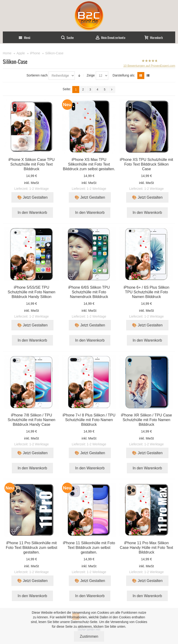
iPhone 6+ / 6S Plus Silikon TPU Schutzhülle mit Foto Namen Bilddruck (147, 292)
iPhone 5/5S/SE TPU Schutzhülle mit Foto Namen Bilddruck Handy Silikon (31, 292)
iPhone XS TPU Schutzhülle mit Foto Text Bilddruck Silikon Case (147, 164)
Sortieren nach (37, 75)
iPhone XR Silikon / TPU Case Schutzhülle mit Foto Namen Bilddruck (147, 420)
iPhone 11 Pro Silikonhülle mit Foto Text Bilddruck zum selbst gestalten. (31, 547)
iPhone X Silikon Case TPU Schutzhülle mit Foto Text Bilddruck (31, 164)
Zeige (91, 75)
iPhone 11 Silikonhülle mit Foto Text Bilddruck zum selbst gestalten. (89, 547)
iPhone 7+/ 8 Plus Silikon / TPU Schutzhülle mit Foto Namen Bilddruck (89, 420)
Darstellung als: (124, 75)
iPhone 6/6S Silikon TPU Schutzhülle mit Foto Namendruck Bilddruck (89, 292)
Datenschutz (80, 622)
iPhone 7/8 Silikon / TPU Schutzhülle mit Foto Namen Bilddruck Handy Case (31, 420)
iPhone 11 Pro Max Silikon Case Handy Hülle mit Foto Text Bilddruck (147, 547)
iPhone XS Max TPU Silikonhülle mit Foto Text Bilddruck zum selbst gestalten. (89, 164)
